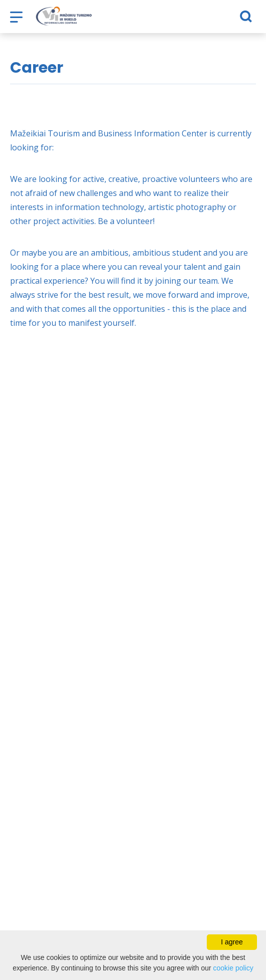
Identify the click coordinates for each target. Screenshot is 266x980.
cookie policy (233, 968)
